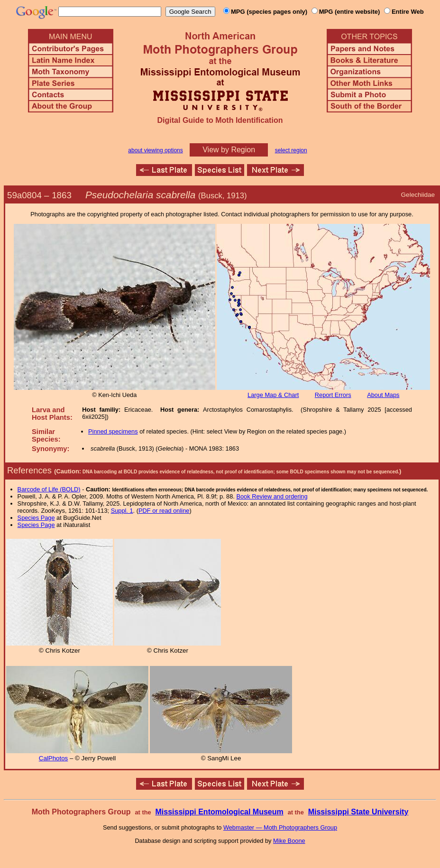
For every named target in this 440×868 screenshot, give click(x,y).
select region (291, 150)
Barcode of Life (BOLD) (49, 489)
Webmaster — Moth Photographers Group (280, 827)
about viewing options (155, 150)
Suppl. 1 (122, 511)
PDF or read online (164, 511)
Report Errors (333, 395)
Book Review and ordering (272, 496)
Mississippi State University (358, 812)
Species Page (36, 518)
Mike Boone (289, 841)
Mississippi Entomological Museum (219, 812)
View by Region (229, 150)
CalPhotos (54, 758)
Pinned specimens (113, 431)
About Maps (383, 395)
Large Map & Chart (273, 395)
